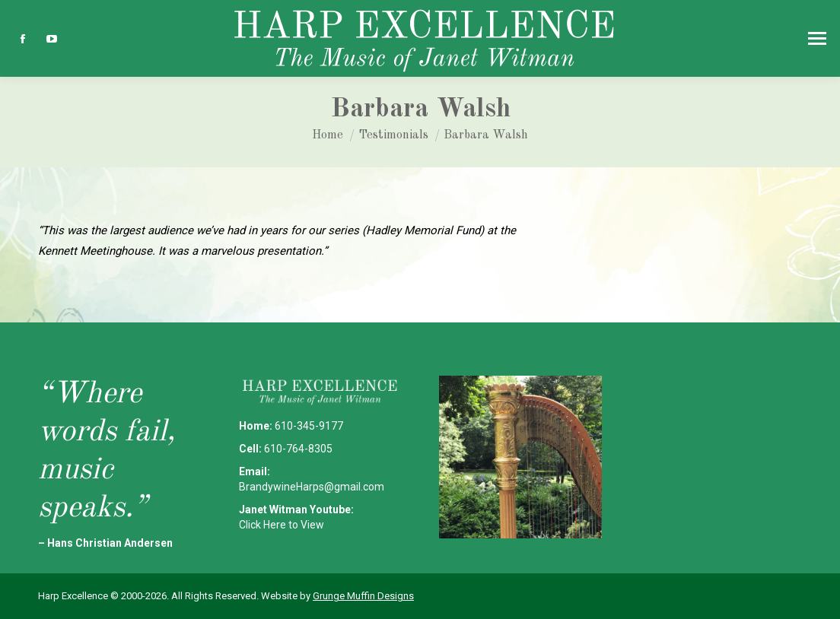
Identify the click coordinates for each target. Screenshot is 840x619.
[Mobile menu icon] (817, 38)
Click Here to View (282, 525)
